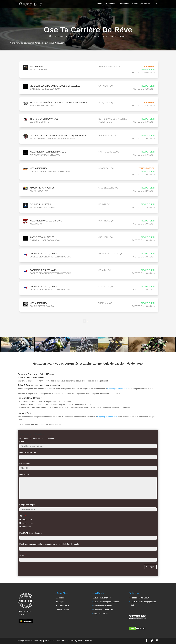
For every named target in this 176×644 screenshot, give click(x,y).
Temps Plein (27, 520)
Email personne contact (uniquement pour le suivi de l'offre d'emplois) (50, 544)
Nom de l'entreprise (28, 452)
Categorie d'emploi (27, 505)
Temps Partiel (28, 523)
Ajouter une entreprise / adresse (106, 602)
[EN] (157, 4)
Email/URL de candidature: (31, 533)
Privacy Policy (60, 641)
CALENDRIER (110, 4)
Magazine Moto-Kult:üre (140, 598)
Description (25, 474)
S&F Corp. (39, 641)
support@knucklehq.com (117, 389)
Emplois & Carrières (101, 614)
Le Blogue (60, 602)
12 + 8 (23, 555)
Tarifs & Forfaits (63, 610)
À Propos (60, 598)
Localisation (25, 463)
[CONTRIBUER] (145, 4)
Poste (22, 441)
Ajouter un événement (102, 598)
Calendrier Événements (103, 606)
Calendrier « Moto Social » (104, 610)
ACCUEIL (100, 4)
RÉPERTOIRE (124, 4)
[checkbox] (20, 519)
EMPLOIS (135, 4)
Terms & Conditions (85, 641)
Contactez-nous (63, 606)
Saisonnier (26, 527)
